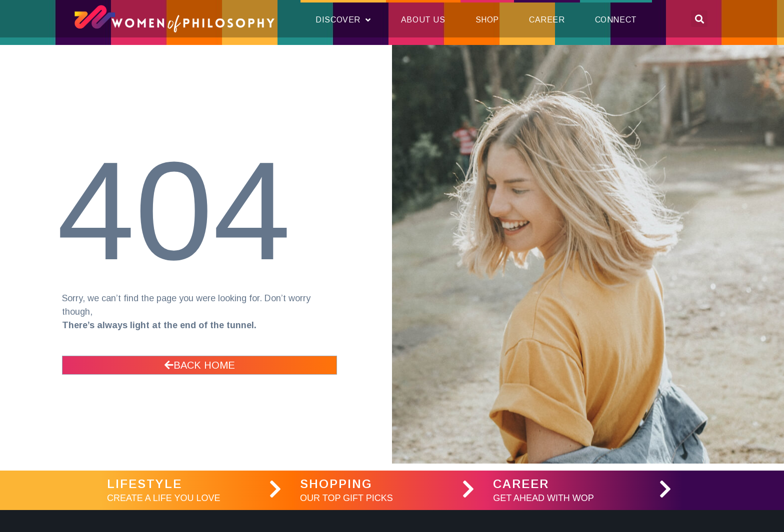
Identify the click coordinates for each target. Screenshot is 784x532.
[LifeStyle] (275, 489)
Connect (616, 20)
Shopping (336, 484)
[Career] (665, 489)
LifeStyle (144, 484)
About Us (423, 20)
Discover (343, 20)
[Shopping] (468, 489)
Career (547, 20)
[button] (699, 19)
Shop (487, 20)
